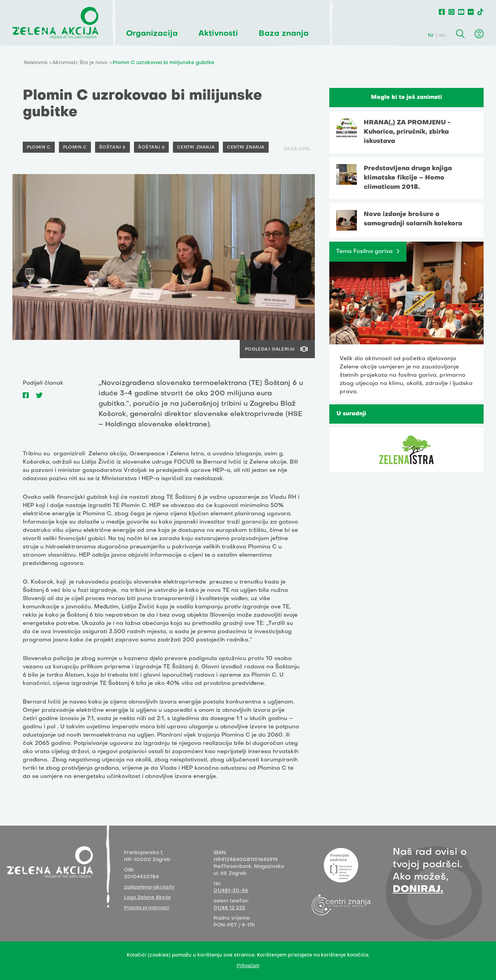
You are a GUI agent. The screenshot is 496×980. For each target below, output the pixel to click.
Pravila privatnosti (147, 908)
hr (431, 36)
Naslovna (36, 63)
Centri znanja (196, 148)
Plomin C (39, 148)
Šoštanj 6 (112, 148)
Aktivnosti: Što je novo (80, 63)
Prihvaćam (248, 966)
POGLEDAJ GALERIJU (270, 350)
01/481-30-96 (231, 891)
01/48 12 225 (229, 908)
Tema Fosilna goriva (364, 252)
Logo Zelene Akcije (147, 898)
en (442, 36)
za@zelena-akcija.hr (149, 887)
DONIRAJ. (418, 890)
